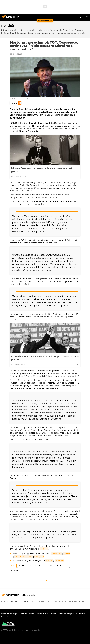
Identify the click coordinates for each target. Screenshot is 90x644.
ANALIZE (21, 566)
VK (16, 556)
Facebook (56, 554)
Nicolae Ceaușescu (40, 566)
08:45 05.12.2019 (16, 54)
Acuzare (66, 566)
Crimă (59, 566)
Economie (25, 602)
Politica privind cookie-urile (75, 614)
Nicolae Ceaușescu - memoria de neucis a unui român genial (42, 170)
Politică (13, 566)
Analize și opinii (60, 602)
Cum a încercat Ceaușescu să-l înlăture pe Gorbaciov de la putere (45, 358)
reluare (44, 549)
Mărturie (51, 566)
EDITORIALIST (75, 602)
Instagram (39, 556)
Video (85, 602)
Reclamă (39, 614)
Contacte (31, 614)
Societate (15, 602)
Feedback (5, 617)
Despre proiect (7, 614)
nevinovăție (14, 570)
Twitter (67, 554)
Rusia (34, 602)
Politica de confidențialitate (53, 614)
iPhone (49, 560)
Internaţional (45, 602)
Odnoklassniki (25, 556)
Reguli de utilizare (20, 614)
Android (60, 560)
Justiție (29, 566)
